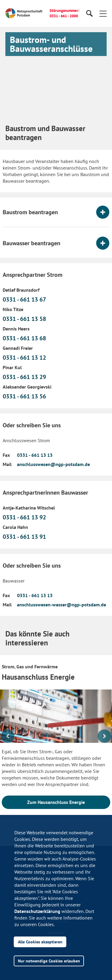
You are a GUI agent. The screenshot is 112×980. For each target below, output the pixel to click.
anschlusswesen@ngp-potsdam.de (53, 464)
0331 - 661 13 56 (24, 396)
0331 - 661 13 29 (24, 377)
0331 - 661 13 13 (35, 455)
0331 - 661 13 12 (24, 358)
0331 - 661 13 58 (24, 319)
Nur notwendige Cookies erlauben (49, 961)
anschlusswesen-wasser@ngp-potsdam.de (62, 605)
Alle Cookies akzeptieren (40, 942)
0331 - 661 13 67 (24, 299)
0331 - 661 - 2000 (64, 16)
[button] (103, 13)
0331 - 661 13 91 (24, 537)
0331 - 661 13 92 (24, 517)
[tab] (56, 212)
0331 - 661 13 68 (24, 338)
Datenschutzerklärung (37, 911)
